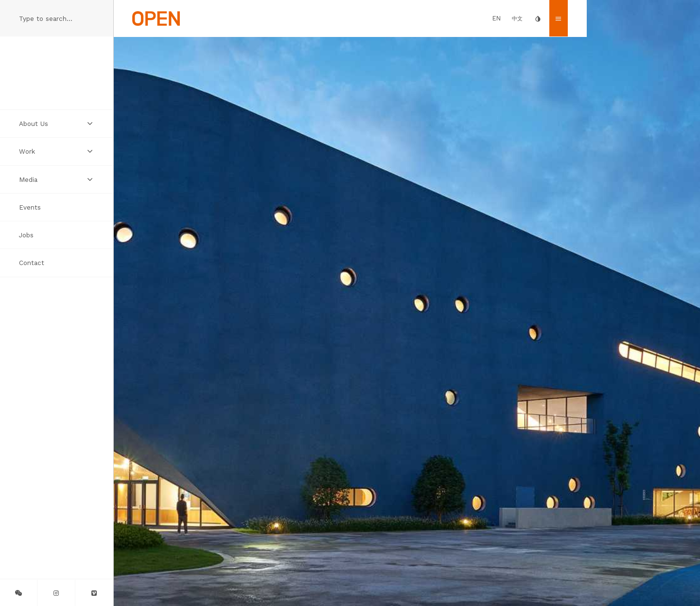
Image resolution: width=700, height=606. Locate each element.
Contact (32, 263)
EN (497, 18)
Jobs (26, 235)
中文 (517, 19)
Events (30, 207)
